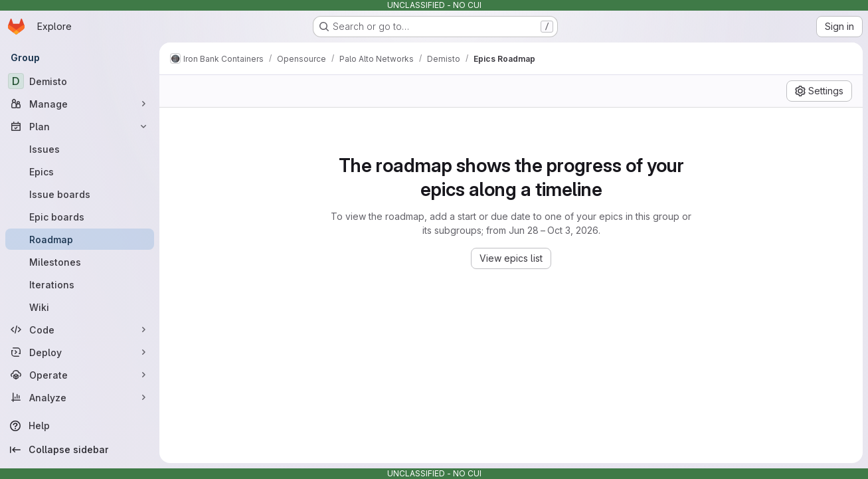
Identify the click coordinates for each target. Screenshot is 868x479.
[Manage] (80, 104)
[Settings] (819, 91)
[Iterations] (80, 284)
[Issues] (80, 149)
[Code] (80, 330)
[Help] (80, 426)
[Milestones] (80, 262)
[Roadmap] (80, 239)
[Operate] (80, 375)
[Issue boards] (80, 194)
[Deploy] (80, 352)
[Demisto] (80, 81)
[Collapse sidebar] (80, 450)
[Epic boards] (80, 217)
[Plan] (80, 126)
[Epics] (80, 171)
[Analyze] (80, 397)
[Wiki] (80, 307)
